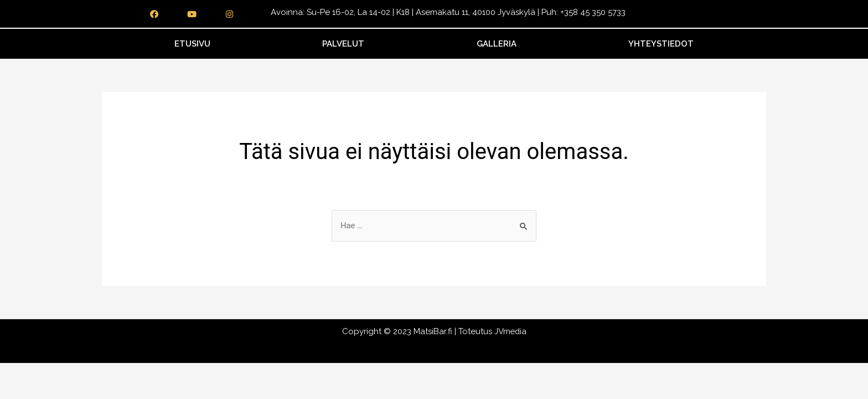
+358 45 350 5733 (593, 12)
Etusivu (192, 44)
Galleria (497, 44)
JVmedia (510, 332)
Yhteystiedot (661, 44)
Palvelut (343, 44)
